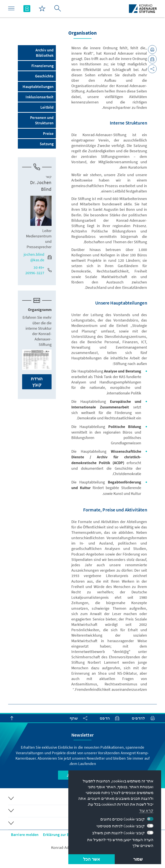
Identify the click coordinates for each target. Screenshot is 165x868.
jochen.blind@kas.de (37, 257)
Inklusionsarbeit (40, 97)
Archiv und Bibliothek (45, 53)
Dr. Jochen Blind (41, 186)
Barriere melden (25, 835)
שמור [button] (138, 859)
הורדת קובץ (37, 382)
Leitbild (47, 107)
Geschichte (44, 76)
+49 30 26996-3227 (38, 270)
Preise (48, 133)
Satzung (47, 144)
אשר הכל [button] (92, 859)
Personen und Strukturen (42, 120)
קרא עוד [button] (146, 810)
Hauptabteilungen (38, 87)
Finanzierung (42, 66)
